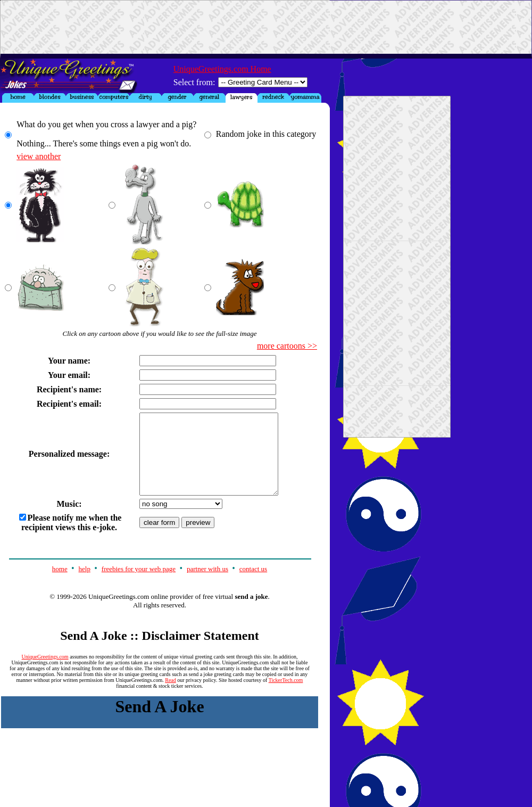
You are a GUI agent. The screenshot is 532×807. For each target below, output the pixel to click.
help (85, 585)
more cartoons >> (287, 346)
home (60, 585)
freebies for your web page (139, 585)
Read (171, 696)
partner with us (207, 585)
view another (39, 156)
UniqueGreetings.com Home (222, 69)
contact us (253, 585)
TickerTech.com (286, 696)
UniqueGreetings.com (45, 673)
